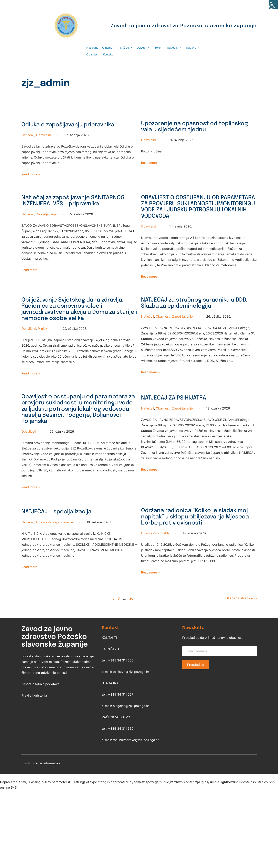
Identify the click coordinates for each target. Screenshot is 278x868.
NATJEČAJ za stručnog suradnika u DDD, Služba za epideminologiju (197, 326)
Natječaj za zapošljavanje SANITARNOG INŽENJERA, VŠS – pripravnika (73, 214)
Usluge (143, 48)
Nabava (193, 48)
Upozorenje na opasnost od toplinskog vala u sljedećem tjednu (189, 132)
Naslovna (92, 48)
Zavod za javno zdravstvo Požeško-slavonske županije (163, 26)
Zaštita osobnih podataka (40, 755)
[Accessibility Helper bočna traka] (273, 5)
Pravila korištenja (34, 767)
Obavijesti (93, 54)
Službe (126, 48)
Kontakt (108, 54)
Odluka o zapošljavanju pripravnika (61, 128)
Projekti (158, 48)
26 (129, 669)
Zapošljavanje (46, 233)
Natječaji (175, 48)
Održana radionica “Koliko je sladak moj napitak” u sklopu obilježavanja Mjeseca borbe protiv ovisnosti (191, 582)
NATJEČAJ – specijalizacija (66, 570)
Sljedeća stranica (239, 669)
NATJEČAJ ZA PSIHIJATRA (182, 441)
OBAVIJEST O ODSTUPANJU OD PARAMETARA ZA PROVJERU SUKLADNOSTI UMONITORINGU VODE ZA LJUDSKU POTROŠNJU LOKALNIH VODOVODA (192, 222)
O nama (109, 48)
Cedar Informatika (47, 834)
